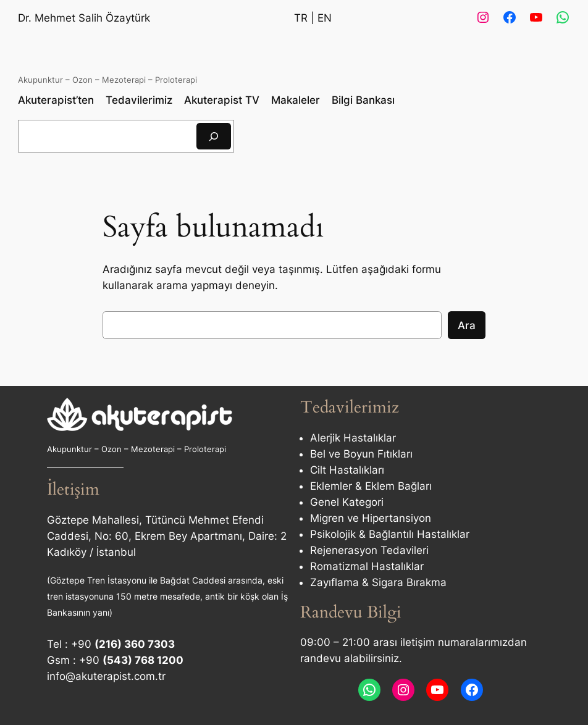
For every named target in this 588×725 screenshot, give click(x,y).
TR (301, 18)
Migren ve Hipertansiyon (371, 518)
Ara (467, 325)
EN (325, 18)
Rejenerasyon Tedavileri (369, 550)
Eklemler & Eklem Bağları (371, 486)
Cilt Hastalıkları (347, 470)
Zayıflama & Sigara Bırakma (378, 582)
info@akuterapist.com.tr (106, 676)
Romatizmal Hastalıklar (367, 566)
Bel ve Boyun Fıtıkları (361, 454)
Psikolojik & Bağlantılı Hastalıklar (390, 534)
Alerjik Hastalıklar (353, 438)
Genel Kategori (347, 502)
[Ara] (214, 136)
